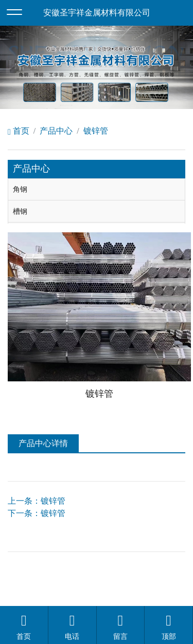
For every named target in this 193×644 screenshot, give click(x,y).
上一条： (37, 501)
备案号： (169, 567)
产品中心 (56, 131)
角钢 (20, 189)
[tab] (97, 190)
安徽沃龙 (117, 592)
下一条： (37, 513)
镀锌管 (96, 131)
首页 (19, 131)
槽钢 (20, 211)
